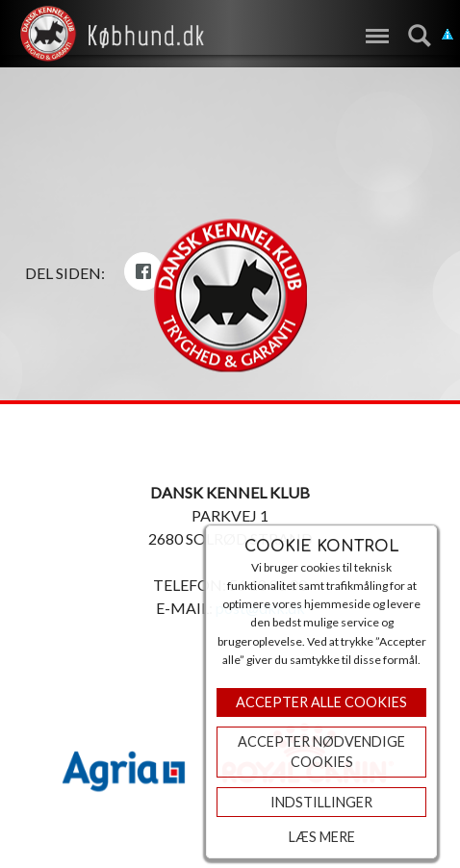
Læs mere (322, 837)
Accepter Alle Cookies (321, 702)
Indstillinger (321, 802)
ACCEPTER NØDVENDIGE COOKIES (321, 752)
